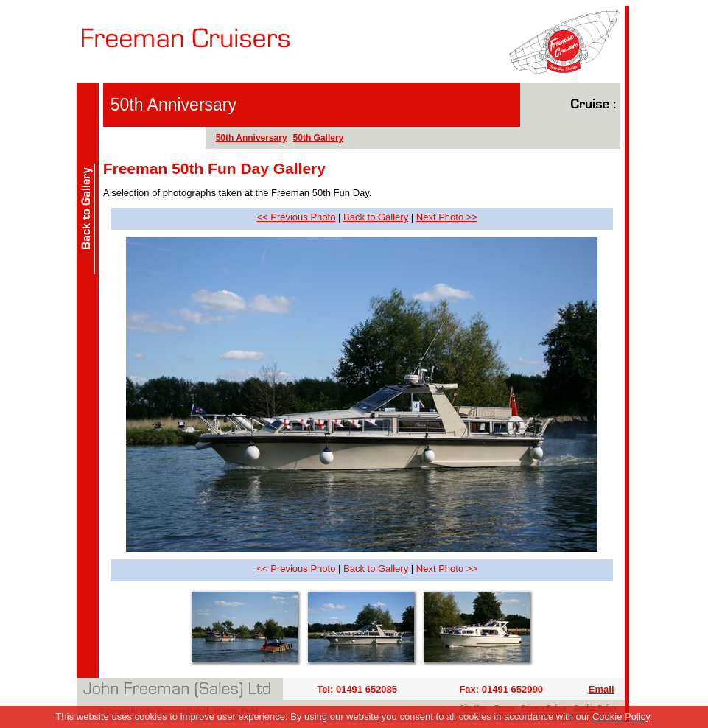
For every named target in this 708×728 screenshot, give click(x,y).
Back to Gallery (376, 217)
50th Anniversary (252, 138)
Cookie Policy (621, 717)
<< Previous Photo (296, 217)
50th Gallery (319, 138)
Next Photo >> (447, 217)
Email (602, 689)
